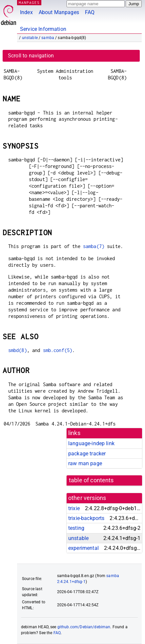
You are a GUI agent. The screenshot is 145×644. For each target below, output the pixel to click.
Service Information (43, 29)
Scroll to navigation (31, 56)
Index (26, 12)
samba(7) (94, 246)
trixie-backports (86, 518)
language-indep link (91, 443)
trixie (74, 508)
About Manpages (59, 12)
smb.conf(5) (58, 350)
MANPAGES (29, 2)
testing (76, 528)
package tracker (87, 454)
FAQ (90, 12)
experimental (83, 548)
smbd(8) (18, 350)
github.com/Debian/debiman (84, 627)
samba (48, 38)
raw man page (85, 463)
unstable (30, 38)
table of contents (91, 480)
